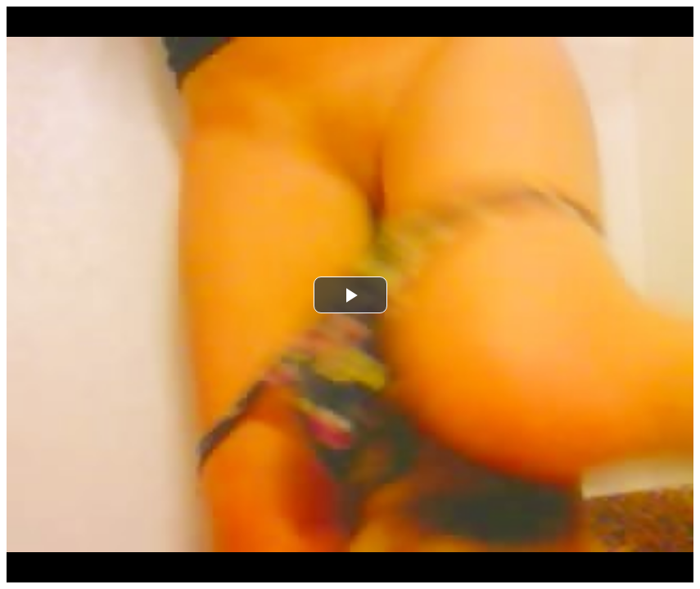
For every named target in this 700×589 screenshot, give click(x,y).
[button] (350, 295)
